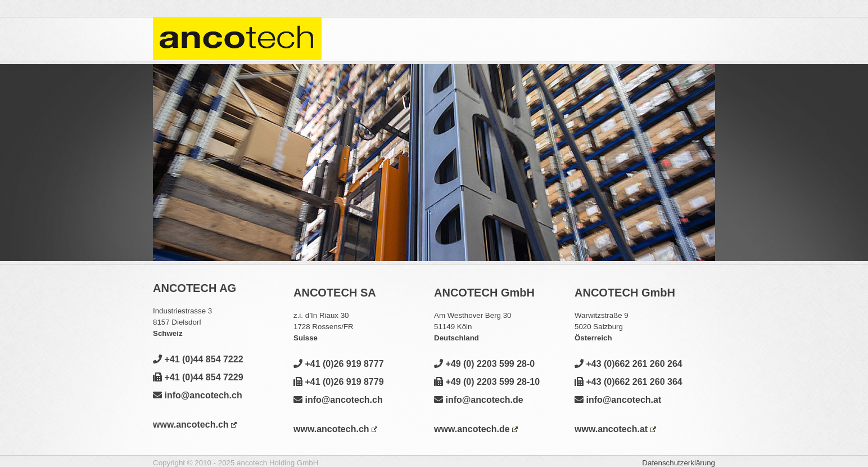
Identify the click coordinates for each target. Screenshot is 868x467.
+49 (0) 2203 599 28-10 (487, 382)
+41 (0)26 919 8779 (339, 382)
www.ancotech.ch (195, 425)
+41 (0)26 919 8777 (339, 364)
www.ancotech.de (476, 429)
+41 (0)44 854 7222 (198, 359)
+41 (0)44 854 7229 (198, 377)
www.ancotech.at (615, 429)
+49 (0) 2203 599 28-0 (484, 364)
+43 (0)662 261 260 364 (629, 382)
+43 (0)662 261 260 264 (629, 364)
